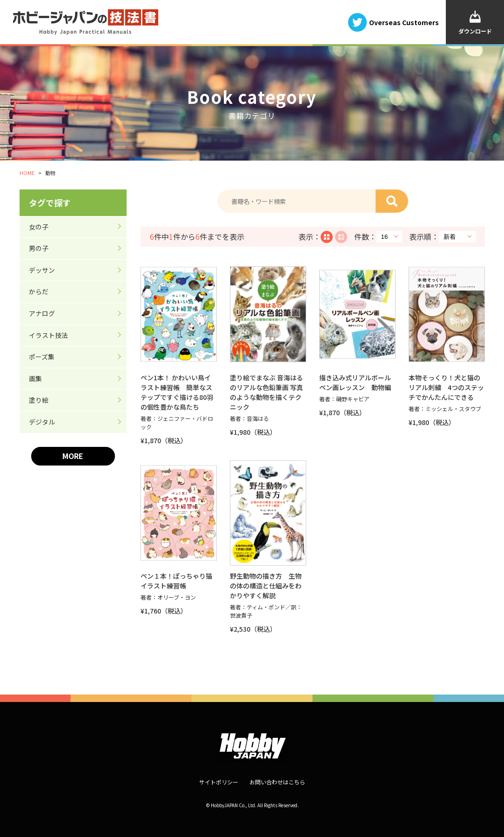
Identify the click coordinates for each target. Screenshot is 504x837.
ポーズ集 (42, 357)
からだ (39, 291)
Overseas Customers (404, 22)
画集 (35, 378)
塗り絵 (39, 400)
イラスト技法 (48, 335)
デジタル (42, 422)
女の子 (39, 227)
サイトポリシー (219, 782)
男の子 (39, 248)
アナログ (42, 313)
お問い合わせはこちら (277, 782)
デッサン (42, 270)
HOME (27, 173)
